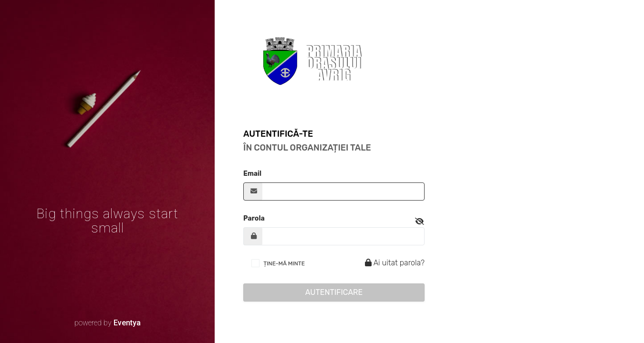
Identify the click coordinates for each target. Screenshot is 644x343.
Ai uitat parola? (393, 263)
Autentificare (334, 292)
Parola (254, 218)
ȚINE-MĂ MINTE (284, 263)
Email (252, 174)
